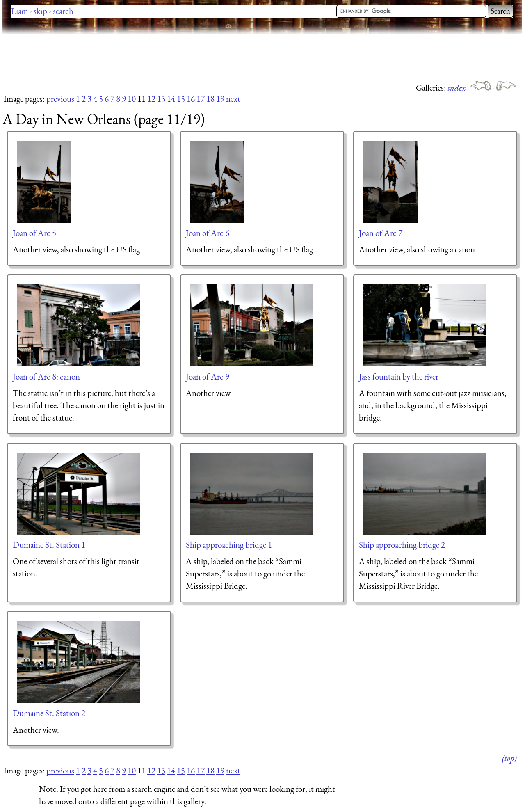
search (63, 11)
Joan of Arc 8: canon (46, 376)
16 (191, 99)
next (233, 99)
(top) (509, 758)
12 (151, 99)
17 (201, 99)
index (457, 88)
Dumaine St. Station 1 (49, 545)
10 (132, 99)
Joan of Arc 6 (208, 233)
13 (161, 99)
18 (210, 99)
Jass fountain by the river (399, 376)
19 (220, 99)
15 (181, 99)
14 (171, 99)
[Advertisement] (152, 57)
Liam (19, 11)
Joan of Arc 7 (381, 233)
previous (60, 99)
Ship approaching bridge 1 (229, 545)
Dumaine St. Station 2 (49, 713)
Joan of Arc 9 (208, 376)
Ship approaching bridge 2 (402, 545)
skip (40, 11)
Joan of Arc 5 (34, 233)
